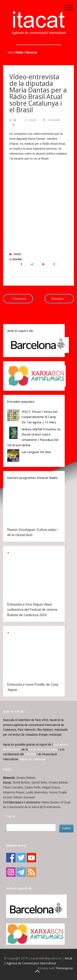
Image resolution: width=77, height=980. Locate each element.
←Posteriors (18, 299)
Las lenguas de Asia (36, 452)
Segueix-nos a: (16, 845)
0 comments (54, 120)
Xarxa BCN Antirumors (43, 749)
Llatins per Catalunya (32, 759)
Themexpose (64, 968)
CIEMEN (30, 754)
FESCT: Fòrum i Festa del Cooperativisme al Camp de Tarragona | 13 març (39, 417)
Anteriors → (59, 299)
